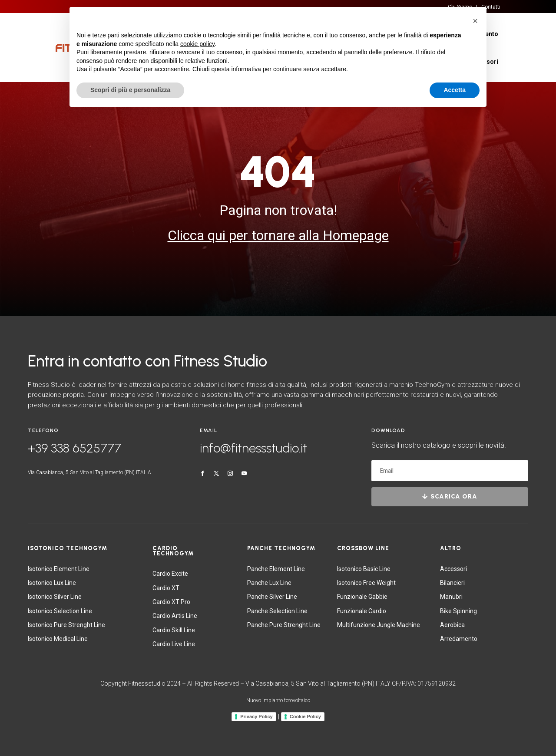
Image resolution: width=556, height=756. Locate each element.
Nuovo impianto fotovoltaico (278, 700)
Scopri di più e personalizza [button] (130, 90)
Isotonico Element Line (59, 569)
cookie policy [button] (197, 44)
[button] (475, 21)
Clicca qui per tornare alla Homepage (278, 235)
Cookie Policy (305, 716)
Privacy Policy (256, 716)
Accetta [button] (455, 90)
